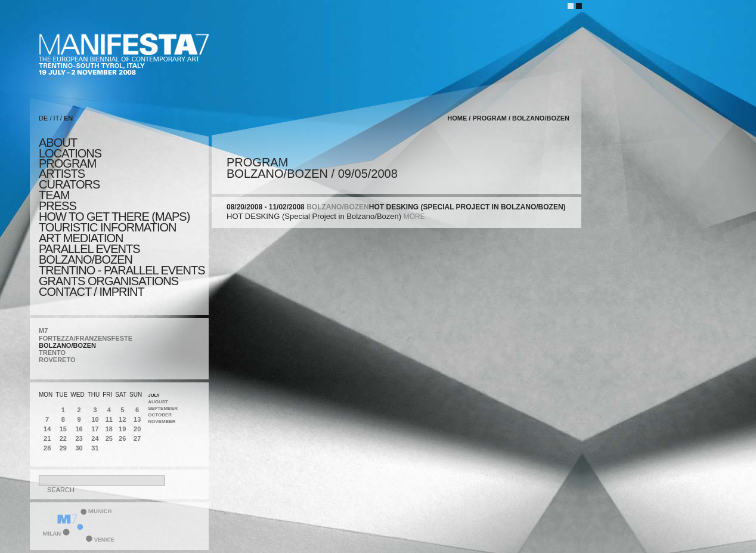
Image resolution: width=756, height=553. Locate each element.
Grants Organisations (109, 281)
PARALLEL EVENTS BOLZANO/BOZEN (89, 254)
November (162, 421)
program (67, 163)
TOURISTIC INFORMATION (107, 227)
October (160, 415)
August (158, 402)
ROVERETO (57, 360)
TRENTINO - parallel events (122, 270)
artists (62, 174)
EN (68, 118)
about (58, 143)
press (58, 206)
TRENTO (52, 353)
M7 (43, 330)
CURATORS (69, 184)
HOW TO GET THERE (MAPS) (114, 217)
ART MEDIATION (81, 238)
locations (70, 153)
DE (43, 118)
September (163, 408)
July (154, 395)
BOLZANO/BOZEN (67, 345)
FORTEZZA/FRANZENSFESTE (86, 338)
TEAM (54, 195)
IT (57, 118)
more (414, 217)
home (457, 118)
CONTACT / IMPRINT (92, 292)
